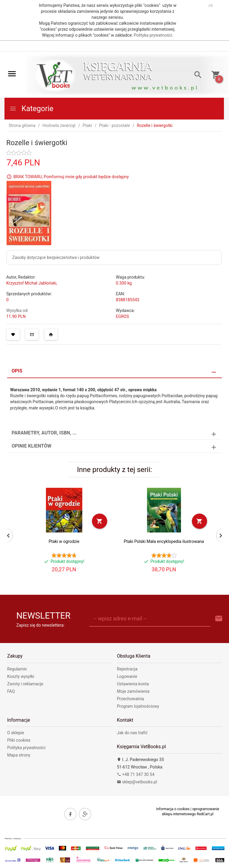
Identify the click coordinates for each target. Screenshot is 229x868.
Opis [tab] (17, 371)
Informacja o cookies (173, 809)
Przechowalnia (130, 699)
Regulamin (17, 669)
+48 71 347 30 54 (136, 774)
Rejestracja (127, 669)
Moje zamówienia (133, 691)
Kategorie (31, 109)
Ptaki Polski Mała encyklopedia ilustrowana (164, 541)
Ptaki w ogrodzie (64, 541)
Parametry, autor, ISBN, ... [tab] (44, 433)
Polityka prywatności (153, 35)
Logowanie (127, 676)
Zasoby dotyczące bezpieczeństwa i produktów (56, 257)
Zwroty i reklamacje (25, 684)
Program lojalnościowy (138, 706)
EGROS (123, 316)
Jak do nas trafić (132, 733)
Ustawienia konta (133, 684)
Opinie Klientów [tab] (31, 446)
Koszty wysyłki (21, 676)
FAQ (11, 691)
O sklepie (16, 733)
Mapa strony (19, 755)
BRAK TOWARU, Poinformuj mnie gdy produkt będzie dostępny (71, 177)
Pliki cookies (19, 740)
